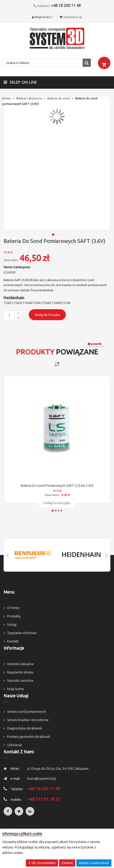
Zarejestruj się (73, 17)
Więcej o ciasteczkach (94, 863)
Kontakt (13, 641)
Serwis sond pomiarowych (27, 712)
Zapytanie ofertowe (22, 633)
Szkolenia (14, 745)
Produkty (14, 616)
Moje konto (16, 689)
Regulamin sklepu (20, 672)
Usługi (12, 625)
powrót (95, 344)
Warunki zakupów (20, 664)
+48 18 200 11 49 (66, 5)
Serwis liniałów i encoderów (28, 720)
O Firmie (13, 608)
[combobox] (47, 63)
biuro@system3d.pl (42, 779)
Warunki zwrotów (20, 681)
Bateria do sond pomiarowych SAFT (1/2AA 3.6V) (57, 486)
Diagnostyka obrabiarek (25, 728)
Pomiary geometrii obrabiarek (29, 737)
